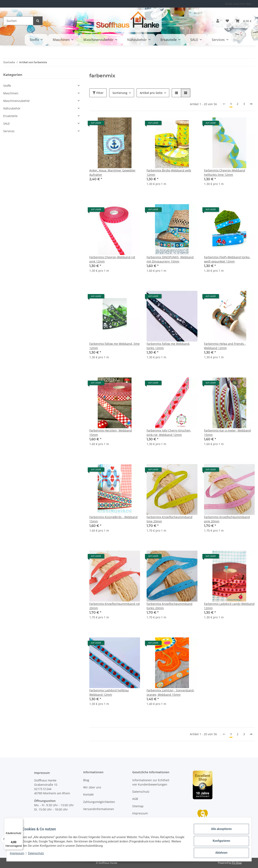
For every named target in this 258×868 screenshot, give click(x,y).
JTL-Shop (237, 863)
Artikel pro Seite (151, 93)
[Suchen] (18, 21)
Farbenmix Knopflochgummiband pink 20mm (227, 519)
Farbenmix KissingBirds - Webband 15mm (113, 519)
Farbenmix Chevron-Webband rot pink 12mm (112, 259)
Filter (98, 93)
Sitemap (138, 806)
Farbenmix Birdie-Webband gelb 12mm (169, 172)
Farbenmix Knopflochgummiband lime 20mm (169, 519)
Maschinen (11, 93)
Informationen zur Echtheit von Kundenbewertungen (151, 782)
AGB (135, 799)
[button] (218, 21)
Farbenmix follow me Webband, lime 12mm (114, 346)
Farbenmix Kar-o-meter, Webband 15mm (227, 433)
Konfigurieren (218, 843)
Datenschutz (39, 855)
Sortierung (120, 93)
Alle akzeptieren (218, 832)
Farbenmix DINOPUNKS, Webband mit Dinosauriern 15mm (170, 259)
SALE (7, 123)
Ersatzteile (10, 116)
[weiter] (251, 104)
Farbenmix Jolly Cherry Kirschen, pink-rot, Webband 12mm (169, 433)
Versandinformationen (99, 809)
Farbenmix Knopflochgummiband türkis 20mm (169, 606)
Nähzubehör (12, 108)
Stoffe (7, 86)
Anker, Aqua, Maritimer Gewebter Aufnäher (112, 172)
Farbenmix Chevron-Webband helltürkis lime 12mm (225, 172)
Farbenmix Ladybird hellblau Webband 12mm (109, 692)
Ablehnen (218, 853)
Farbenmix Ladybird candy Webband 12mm (229, 606)
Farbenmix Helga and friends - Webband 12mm (225, 346)
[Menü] (21, 821)
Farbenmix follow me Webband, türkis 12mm (168, 346)
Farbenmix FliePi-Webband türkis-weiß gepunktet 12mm (227, 259)
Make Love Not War (238, 4)
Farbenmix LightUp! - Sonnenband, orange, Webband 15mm (171, 692)
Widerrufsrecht (143, 820)
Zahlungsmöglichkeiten (99, 802)
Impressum (20, 855)
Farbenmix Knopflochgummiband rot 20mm (115, 606)
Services (9, 131)
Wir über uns (92, 787)
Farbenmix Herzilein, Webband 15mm (111, 433)
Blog (86, 780)
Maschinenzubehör (17, 101)
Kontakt (88, 794)
